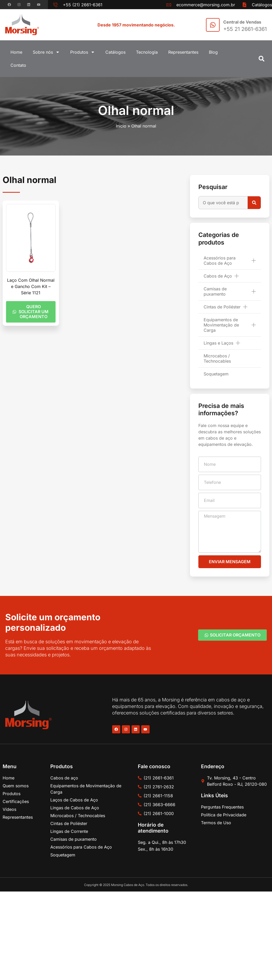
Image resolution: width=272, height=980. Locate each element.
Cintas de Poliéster (225, 307)
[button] (262, 59)
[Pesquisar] (254, 203)
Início (121, 126)
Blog (213, 52)
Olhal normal (136, 110)
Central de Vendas (242, 22)
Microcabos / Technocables (217, 358)
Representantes (183, 52)
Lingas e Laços (222, 343)
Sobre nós (46, 52)
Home (16, 52)
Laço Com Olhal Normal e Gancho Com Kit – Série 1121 (31, 286)
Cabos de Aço (221, 276)
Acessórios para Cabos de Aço (230, 261)
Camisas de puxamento (230, 291)
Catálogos (115, 52)
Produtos (83, 52)
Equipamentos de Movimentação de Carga (230, 325)
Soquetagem (216, 374)
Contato (18, 65)
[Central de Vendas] (213, 25)
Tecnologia (147, 52)
